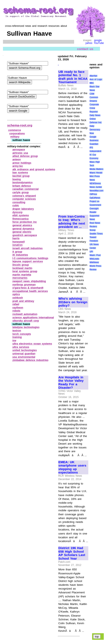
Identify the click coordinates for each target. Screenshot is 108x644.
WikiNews (94, 262)
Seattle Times (96, 234)
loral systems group (25, 271)
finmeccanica (21, 219)
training (17, 337)
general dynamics (23, 229)
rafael (16, 304)
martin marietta (22, 275)
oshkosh (18, 298)
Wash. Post (95, 255)
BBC (92, 83)
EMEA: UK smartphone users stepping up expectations (72, 467)
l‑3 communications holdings (30, 258)
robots (16, 311)
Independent (96, 151)
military (15, 137)
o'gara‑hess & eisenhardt (28, 288)
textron (17, 331)
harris (16, 238)
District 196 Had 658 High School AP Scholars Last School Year (72, 553)
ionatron (18, 245)
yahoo (89, 43)
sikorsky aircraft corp (26, 321)
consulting (19, 202)
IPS (91, 148)
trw (14, 341)
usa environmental (24, 357)
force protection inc (25, 222)
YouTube (99, 43)
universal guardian (24, 354)
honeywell (19, 242)
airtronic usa (20, 153)
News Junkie (96, 187)
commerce (15, 130)
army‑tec (18, 166)
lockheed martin (22, 268)
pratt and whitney (23, 301)
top (97, 637)
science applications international (33, 318)
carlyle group (21, 192)
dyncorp (17, 212)
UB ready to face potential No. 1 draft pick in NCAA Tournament (73, 77)
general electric (22, 232)
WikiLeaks (94, 259)
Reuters (93, 227)
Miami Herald (96, 173)
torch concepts (22, 334)
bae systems (20, 173)
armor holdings (22, 163)
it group (17, 252)
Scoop (93, 230)
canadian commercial (26, 189)
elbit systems (21, 215)
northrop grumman (24, 285)
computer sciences (24, 199)
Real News (95, 223)
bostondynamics (23, 183)
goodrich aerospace (25, 235)
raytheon (18, 308)
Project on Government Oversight (95, 205)
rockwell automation (25, 314)
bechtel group (21, 176)
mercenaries (20, 278)
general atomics (22, 225)
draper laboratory (23, 209)
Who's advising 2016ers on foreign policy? (73, 302)
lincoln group (21, 265)
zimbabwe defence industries (30, 360)
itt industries (20, 255)
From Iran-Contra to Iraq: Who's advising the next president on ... (72, 222)
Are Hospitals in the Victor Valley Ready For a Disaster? (71, 383)
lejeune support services (28, 261)
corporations (17, 134)
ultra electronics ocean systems (32, 344)
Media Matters (96, 169)
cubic (16, 206)
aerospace (19, 150)
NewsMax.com (97, 191)
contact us (85, 49)
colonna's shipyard (24, 196)
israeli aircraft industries (28, 248)
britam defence (22, 186)
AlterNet (93, 76)
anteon (17, 160)
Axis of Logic (96, 79)
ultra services (21, 347)
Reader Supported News (94, 216)
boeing (17, 179)
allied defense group (25, 156)
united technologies (25, 350)
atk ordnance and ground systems (34, 169)
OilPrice (93, 194)
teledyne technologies (26, 327)
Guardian (94, 144)
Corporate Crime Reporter (94, 108)
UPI (91, 252)
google (98, 40)
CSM (92, 94)
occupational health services (30, 291)
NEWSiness (95, 183)
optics (16, 294)
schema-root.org (20, 125)
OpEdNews (95, 198)
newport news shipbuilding (29, 281)
